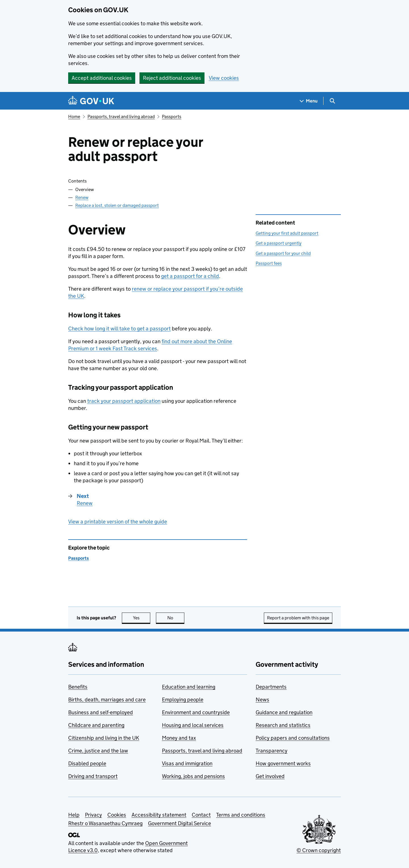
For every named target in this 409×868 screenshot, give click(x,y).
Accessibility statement (159, 815)
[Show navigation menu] (309, 101)
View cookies (224, 78)
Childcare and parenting (96, 725)
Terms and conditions (241, 815)
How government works (283, 763)
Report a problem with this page (298, 618)
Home (74, 117)
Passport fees (269, 263)
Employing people (183, 700)
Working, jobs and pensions (193, 776)
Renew (82, 197)
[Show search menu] (332, 101)
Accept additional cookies (102, 78)
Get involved (270, 776)
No (176, 618)
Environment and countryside (196, 712)
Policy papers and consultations (293, 738)
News (262, 700)
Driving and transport (93, 776)
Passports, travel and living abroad (121, 117)
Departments (271, 687)
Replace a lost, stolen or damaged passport (117, 205)
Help (74, 815)
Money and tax (179, 738)
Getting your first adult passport (287, 233)
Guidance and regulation (284, 712)
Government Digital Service (180, 823)
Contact (201, 815)
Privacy (93, 815)
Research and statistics (283, 725)
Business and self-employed (101, 712)
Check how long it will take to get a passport (119, 329)
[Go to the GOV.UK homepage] (91, 101)
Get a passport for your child (283, 253)
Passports (172, 117)
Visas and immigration (187, 763)
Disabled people (87, 763)
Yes (142, 618)
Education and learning (189, 687)
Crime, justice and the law (98, 751)
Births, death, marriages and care (107, 700)
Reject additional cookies (172, 78)
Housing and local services (193, 725)
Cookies (117, 815)
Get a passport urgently (278, 243)
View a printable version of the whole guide (118, 522)
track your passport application (124, 401)
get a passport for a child (190, 276)
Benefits (78, 687)
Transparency (272, 751)
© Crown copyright (319, 850)
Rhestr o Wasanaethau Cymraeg (105, 823)
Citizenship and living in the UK (104, 738)
